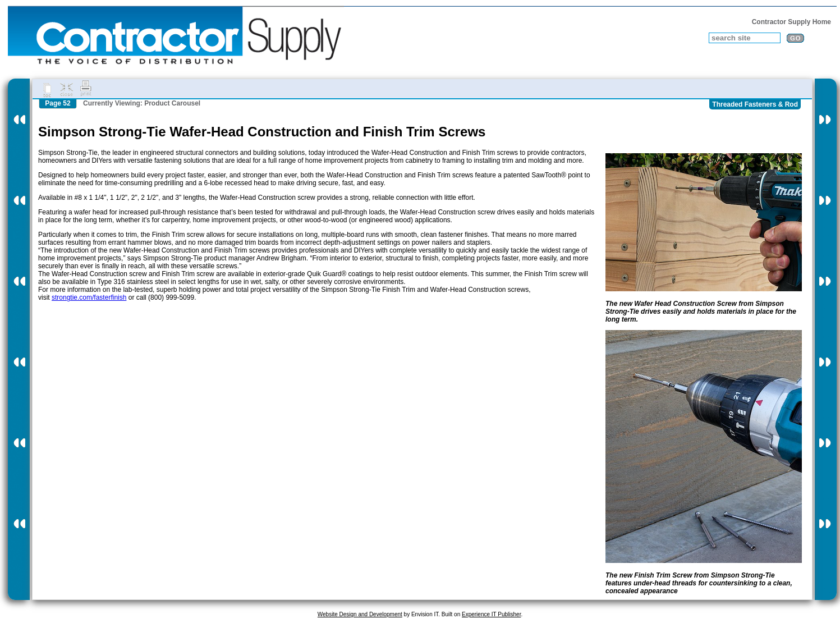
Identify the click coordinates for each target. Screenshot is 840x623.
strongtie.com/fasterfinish (89, 297)
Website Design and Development (360, 614)
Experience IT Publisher (491, 614)
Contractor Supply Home (791, 22)
